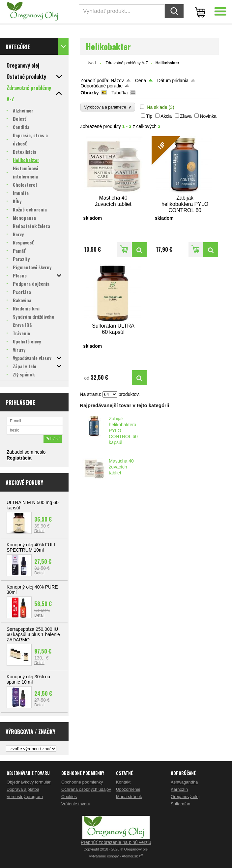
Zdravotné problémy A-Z (127, 63)
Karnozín (179, 789)
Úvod (91, 63)
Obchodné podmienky (82, 782)
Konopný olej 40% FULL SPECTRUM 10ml (31, 547)
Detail (39, 531)
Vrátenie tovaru (76, 804)
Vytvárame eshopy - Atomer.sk (116, 856)
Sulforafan (180, 804)
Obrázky (89, 93)
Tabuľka (119, 93)
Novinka (208, 116)
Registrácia (19, 458)
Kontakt (123, 782)
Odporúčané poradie (101, 86)
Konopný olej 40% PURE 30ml (32, 590)
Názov (117, 80)
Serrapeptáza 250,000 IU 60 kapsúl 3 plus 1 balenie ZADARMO (33, 634)
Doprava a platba (23, 789)
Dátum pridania (173, 80)
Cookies (69, 797)
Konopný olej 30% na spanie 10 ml (28, 679)
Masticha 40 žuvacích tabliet (121, 467)
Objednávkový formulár (29, 782)
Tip (149, 116)
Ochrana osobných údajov (86, 789)
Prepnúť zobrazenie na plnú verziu (116, 842)
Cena (141, 80)
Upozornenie (128, 789)
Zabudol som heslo (26, 452)
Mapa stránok (129, 797)
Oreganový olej (185, 797)
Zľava (186, 116)
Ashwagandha (184, 782)
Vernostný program (25, 797)
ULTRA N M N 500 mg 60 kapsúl (33, 505)
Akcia (166, 116)
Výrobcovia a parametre (108, 107)
